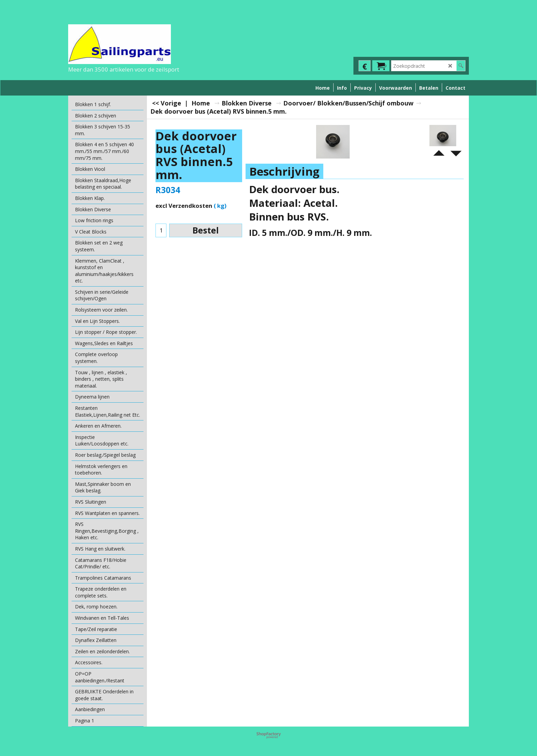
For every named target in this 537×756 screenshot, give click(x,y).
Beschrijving (284, 171)
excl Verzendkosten (184, 206)
